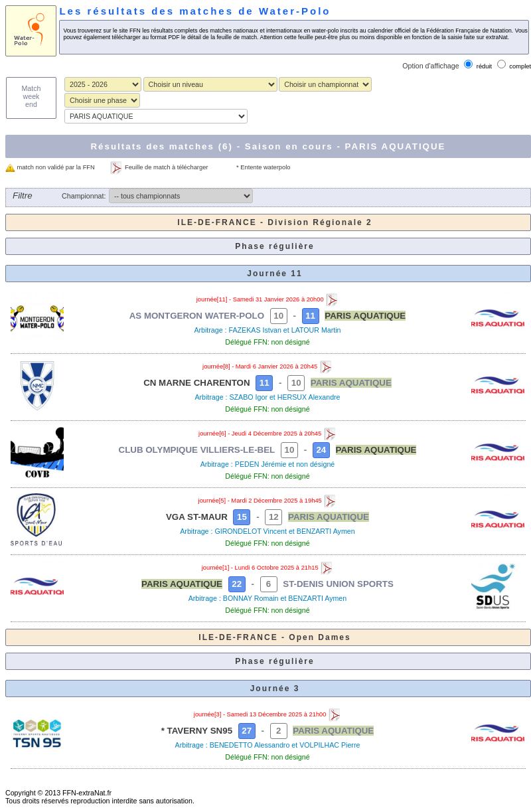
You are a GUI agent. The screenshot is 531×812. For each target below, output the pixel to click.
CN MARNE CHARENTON (196, 383)
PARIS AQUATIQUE (365, 316)
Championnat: (84, 196)
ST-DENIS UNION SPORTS (338, 584)
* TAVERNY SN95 (197, 731)
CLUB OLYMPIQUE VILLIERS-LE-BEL (197, 450)
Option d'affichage (430, 66)
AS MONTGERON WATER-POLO (197, 316)
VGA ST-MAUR (197, 517)
